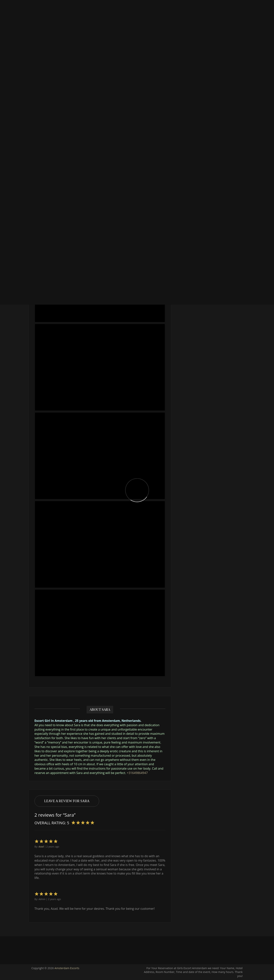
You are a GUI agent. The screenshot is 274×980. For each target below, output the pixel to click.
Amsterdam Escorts (67, 968)
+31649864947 (137, 773)
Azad (41, 847)
